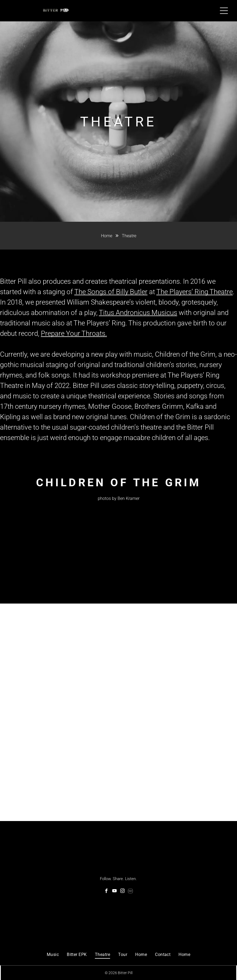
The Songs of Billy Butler (111, 292)
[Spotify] (131, 891)
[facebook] (106, 891)
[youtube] (114, 891)
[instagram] (123, 891)
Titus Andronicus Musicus (138, 313)
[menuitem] (53, 954)
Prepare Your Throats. (74, 333)
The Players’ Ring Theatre (195, 292)
